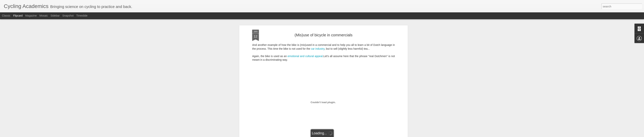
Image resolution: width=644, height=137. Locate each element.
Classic (6, 16)
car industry (318, 49)
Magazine (31, 16)
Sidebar (55, 16)
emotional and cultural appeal (305, 56)
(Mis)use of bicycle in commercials (324, 35)
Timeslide (82, 16)
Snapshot (68, 16)
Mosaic (44, 16)
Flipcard (18, 16)
